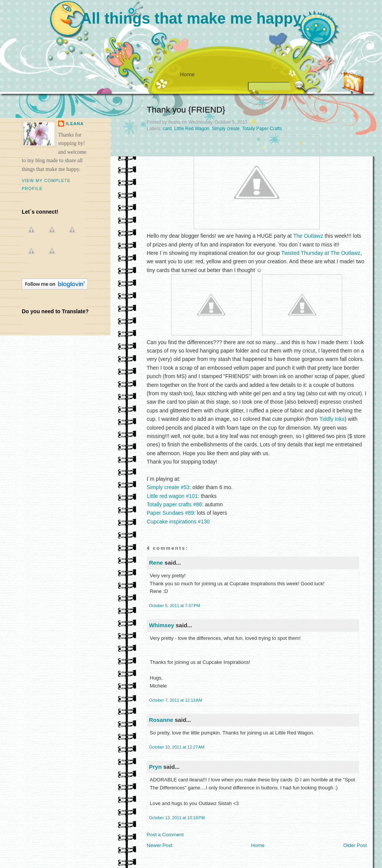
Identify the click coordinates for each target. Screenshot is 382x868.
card (167, 129)
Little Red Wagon (192, 129)
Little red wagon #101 (172, 496)
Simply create (226, 129)
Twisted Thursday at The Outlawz (321, 253)
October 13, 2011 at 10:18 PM (177, 818)
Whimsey (162, 625)
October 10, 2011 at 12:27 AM (177, 747)
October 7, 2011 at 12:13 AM (176, 700)
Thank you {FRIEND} (186, 110)
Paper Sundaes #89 (170, 513)
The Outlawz (308, 236)
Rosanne (161, 720)
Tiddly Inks (332, 419)
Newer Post (159, 845)
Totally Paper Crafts (262, 129)
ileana (75, 124)
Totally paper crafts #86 (174, 504)
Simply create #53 (168, 487)
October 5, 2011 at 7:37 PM (175, 606)
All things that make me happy (191, 18)
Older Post (355, 845)
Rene (156, 563)
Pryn (155, 767)
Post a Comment (165, 835)
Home (187, 74)
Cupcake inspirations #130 (178, 522)
